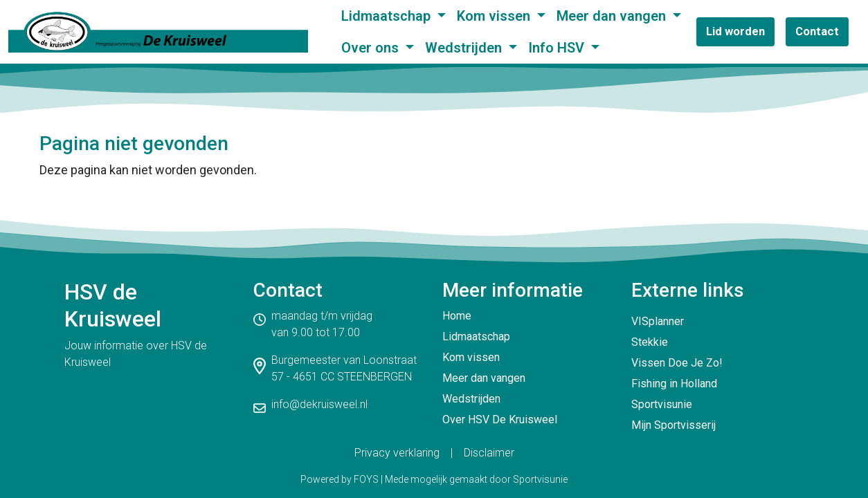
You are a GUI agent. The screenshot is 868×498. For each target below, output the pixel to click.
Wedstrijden (465, 48)
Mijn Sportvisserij (673, 425)
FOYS (366, 479)
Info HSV (558, 48)
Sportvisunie (662, 404)
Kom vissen (495, 16)
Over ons (372, 48)
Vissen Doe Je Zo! (677, 363)
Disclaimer (489, 453)
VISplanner (658, 321)
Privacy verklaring (397, 453)
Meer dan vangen (613, 16)
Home (457, 316)
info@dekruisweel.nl (319, 404)
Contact (817, 31)
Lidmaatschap (388, 16)
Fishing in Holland (674, 384)
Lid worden (735, 31)
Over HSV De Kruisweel (500, 419)
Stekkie (650, 342)
